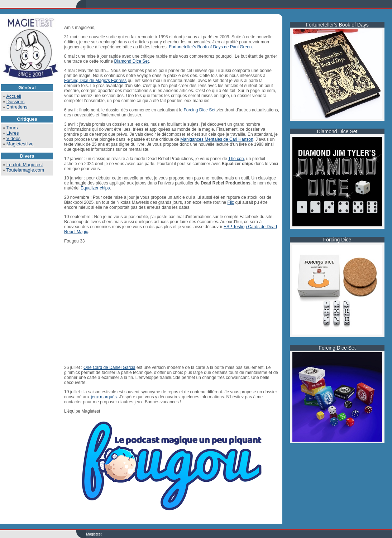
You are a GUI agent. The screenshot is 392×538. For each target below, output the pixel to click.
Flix (231, 202)
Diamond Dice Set (131, 61)
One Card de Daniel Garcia (109, 368)
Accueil (14, 96)
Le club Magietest (25, 165)
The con (236, 159)
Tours (12, 128)
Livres (13, 133)
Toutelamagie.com (25, 170)
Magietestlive (20, 144)
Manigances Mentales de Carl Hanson (217, 139)
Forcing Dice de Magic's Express (95, 81)
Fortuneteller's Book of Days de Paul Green (210, 47)
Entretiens (17, 107)
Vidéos (14, 138)
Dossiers (16, 102)
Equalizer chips (95, 188)
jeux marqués (104, 397)
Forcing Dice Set (200, 110)
